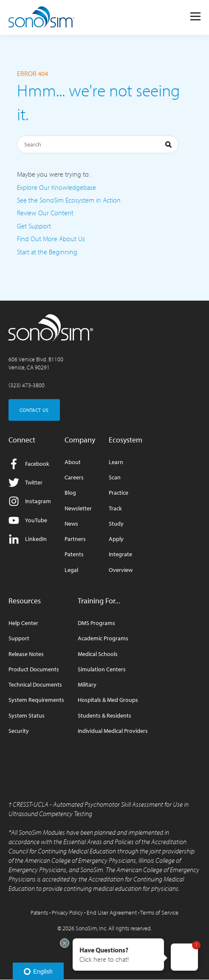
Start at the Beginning (47, 252)
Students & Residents (104, 716)
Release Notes (26, 654)
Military (87, 685)
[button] (118, 955)
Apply (116, 539)
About (73, 462)
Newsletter (78, 508)
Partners (75, 539)
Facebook (29, 464)
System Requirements (36, 700)
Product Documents (34, 669)
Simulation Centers (102, 669)
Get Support (34, 226)
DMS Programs (96, 623)
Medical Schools (98, 654)
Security (19, 731)
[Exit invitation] (65, 943)
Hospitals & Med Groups (108, 700)
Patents (74, 554)
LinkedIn (28, 539)
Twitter (25, 483)
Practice (119, 493)
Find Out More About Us (51, 239)
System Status (27, 716)
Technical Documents (35, 685)
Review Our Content (45, 213)
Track (115, 508)
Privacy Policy (67, 912)
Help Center (23, 623)
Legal (71, 570)
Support (19, 638)
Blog (70, 493)
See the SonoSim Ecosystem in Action (69, 200)
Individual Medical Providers (113, 731)
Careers (74, 477)
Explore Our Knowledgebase (56, 187)
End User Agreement (112, 912)
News (71, 524)
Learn (116, 462)
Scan (115, 477)
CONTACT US (34, 410)
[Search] (98, 144)
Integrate (120, 554)
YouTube (28, 520)
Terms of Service (159, 912)
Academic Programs (103, 638)
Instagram (30, 501)
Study (116, 524)
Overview (121, 570)
